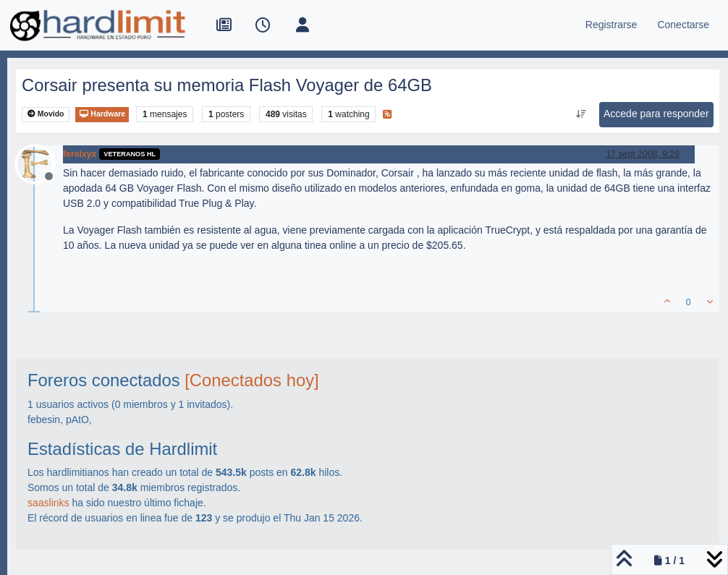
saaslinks (48, 503)
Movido (46, 114)
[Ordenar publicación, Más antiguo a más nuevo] (581, 114)
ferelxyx (80, 154)
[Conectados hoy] (251, 380)
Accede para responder (656, 114)
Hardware (102, 114)
